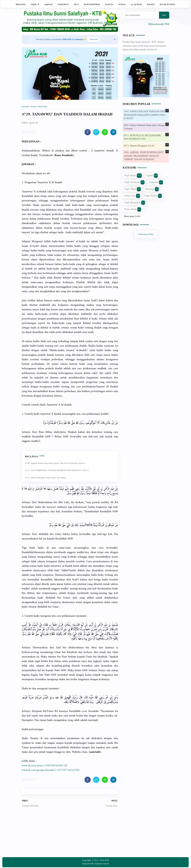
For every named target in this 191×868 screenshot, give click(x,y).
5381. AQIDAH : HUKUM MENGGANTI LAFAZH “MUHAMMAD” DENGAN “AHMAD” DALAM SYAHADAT (144, 156)
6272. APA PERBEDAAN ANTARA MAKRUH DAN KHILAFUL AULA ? (57, 470)
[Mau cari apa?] (141, 15)
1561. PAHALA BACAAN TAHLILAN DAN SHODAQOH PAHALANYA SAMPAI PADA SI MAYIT (145, 115)
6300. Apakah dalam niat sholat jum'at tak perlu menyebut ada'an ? (55, 463)
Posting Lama (112, 806)
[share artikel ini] (88, 132)
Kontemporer (92, 5)
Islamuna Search (102, 864)
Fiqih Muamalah (135, 203)
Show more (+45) (132, 217)
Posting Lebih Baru (31, 806)
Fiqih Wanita (153, 196)
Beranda (21, 5)
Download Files (146, 234)
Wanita (109, 5)
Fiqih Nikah (133, 189)
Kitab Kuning (168, 5)
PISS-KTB (129, 36)
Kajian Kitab (133, 209)
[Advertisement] (70, 835)
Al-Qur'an (136, 5)
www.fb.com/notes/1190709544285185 (45, 766)
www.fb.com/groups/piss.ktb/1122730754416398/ (51, 770)
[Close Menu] (115, 40)
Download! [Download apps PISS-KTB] (94, 39)
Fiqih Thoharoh (134, 182)
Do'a (76, 5)
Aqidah (48, 5)
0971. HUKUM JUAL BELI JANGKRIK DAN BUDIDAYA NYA (142, 137)
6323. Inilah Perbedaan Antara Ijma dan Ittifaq (45, 478)
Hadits (151, 5)
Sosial (122, 5)
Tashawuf (63, 5)
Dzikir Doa (132, 196)
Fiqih (35, 5)
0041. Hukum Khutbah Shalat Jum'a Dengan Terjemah (144, 127)
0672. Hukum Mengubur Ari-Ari (139, 146)
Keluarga (152, 189)
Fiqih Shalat (133, 176)
